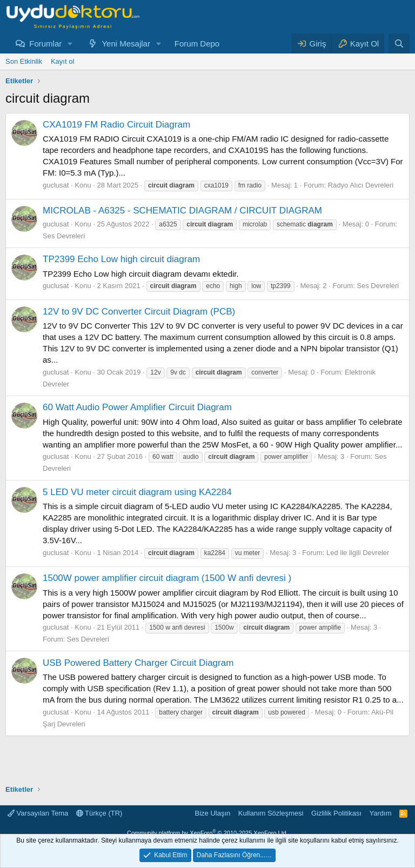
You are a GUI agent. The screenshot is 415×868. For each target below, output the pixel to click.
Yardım (381, 813)
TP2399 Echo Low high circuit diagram (121, 259)
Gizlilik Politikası (336, 813)
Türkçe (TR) (99, 813)
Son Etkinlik (24, 61)
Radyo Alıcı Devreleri (361, 185)
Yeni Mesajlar (126, 44)
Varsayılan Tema (38, 813)
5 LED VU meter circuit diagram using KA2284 (137, 492)
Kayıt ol (62, 61)
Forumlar (45, 44)
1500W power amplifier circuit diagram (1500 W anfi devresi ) (167, 578)
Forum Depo (197, 44)
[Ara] (399, 44)
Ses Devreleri (64, 236)
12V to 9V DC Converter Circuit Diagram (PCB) (139, 312)
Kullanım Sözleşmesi (271, 813)
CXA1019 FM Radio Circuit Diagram (116, 125)
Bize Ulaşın (213, 813)
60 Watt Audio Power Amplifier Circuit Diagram (137, 407)
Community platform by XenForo (207, 833)
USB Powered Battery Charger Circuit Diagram (138, 663)
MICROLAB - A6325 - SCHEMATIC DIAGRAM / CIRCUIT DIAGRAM (182, 211)
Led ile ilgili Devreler (358, 553)
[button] (70, 44)
